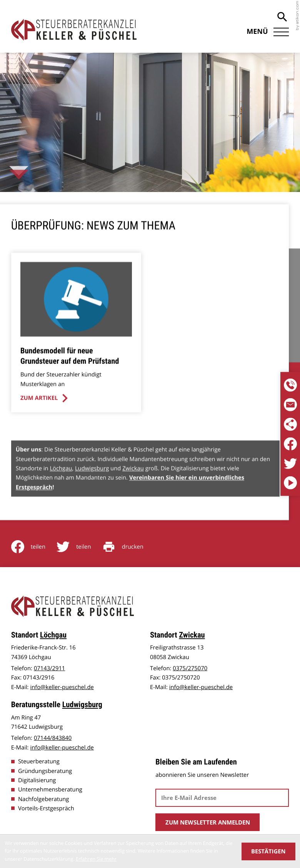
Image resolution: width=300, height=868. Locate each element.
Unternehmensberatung (50, 789)
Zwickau (133, 481)
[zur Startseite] (74, 30)
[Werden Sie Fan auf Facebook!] (290, 444)
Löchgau (61, 481)
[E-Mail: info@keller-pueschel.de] (290, 405)
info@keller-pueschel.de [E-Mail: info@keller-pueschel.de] (62, 686)
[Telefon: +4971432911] (49, 668)
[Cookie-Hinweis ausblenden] (268, 851)
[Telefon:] (290, 385)
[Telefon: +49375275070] (190, 668)
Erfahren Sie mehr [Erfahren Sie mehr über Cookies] (96, 859)
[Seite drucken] (128, 546)
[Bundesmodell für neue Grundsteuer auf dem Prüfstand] (76, 345)
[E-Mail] (222, 797)
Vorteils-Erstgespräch (46, 808)
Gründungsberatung (45, 770)
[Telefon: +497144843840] (53, 737)
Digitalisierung (37, 780)
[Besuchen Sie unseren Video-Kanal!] (290, 483)
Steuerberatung (39, 761)
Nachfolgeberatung (43, 798)
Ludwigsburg (92, 481)
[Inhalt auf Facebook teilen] (34, 546)
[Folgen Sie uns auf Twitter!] (290, 464)
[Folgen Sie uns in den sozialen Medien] (290, 424)
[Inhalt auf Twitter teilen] (79, 546)
